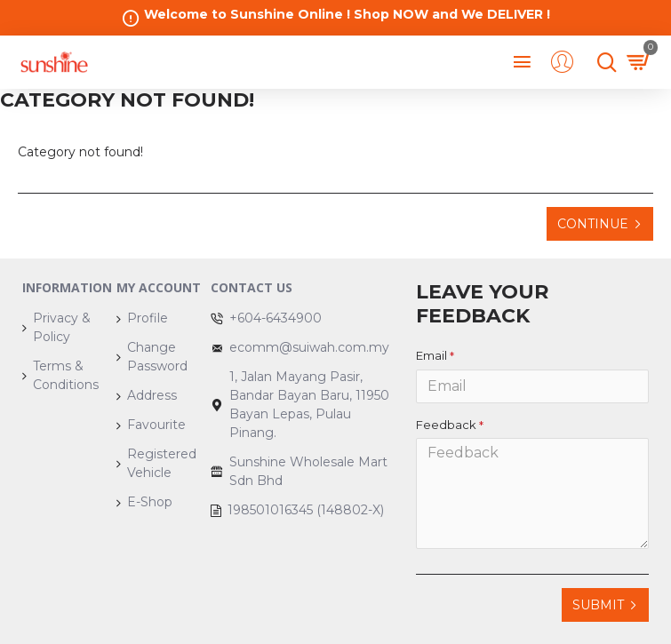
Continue (593, 224)
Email (431, 355)
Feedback (446, 425)
